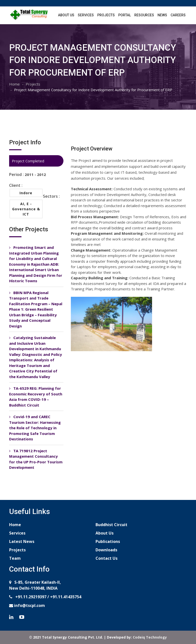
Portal (125, 15)
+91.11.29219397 (30, 597)
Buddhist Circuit (111, 525)
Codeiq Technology (150, 637)
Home (14, 84)
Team (15, 558)
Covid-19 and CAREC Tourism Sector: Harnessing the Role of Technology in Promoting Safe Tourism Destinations (35, 428)
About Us (66, 15)
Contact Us (107, 558)
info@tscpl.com (29, 605)
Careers (178, 15)
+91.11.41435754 (66, 597)
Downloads (106, 550)
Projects (106, 15)
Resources (144, 15)
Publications (108, 541)
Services (86, 15)
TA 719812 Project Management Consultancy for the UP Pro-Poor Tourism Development (36, 459)
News (162, 15)
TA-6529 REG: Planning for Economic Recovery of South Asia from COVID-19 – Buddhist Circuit (36, 397)
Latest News (22, 541)
